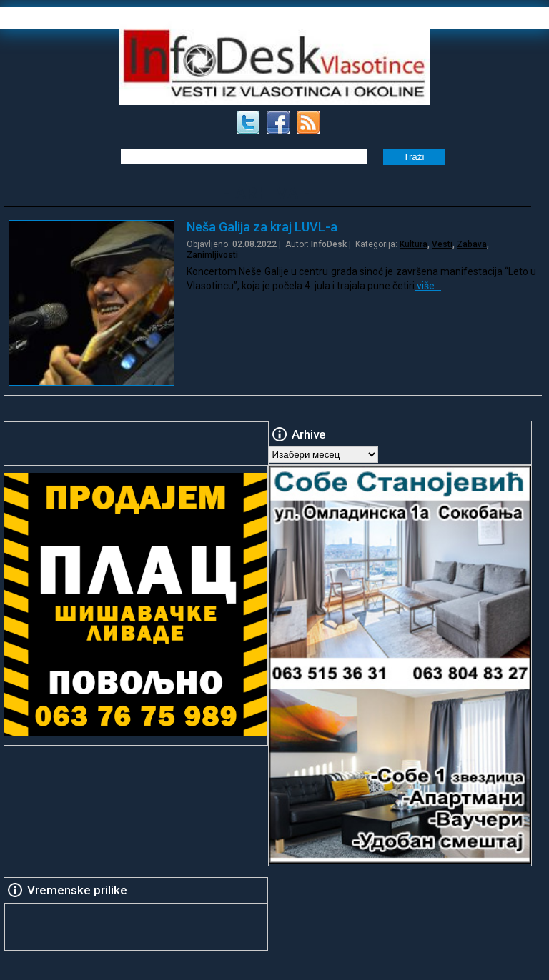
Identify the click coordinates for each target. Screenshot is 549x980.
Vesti (442, 244)
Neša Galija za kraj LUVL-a (262, 227)
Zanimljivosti (212, 255)
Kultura (414, 244)
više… (428, 286)
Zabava (472, 244)
